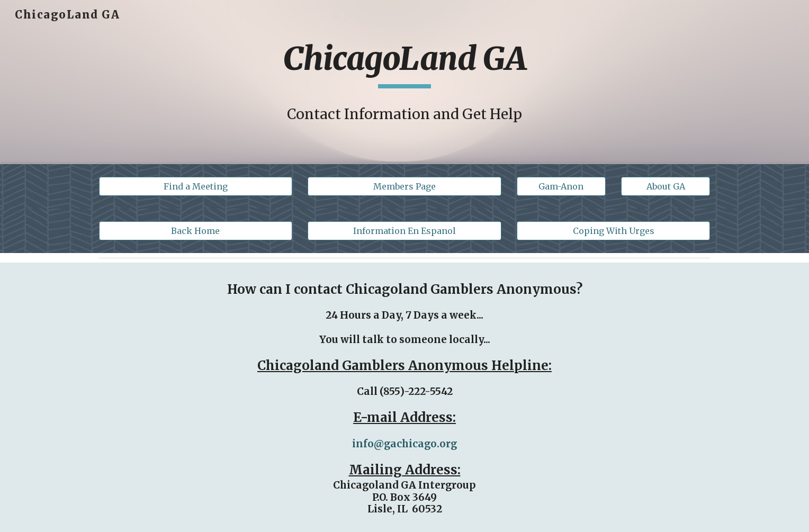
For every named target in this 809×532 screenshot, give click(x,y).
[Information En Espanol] (404, 231)
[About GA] (666, 186)
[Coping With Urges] (613, 231)
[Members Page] (404, 186)
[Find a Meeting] (196, 186)
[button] (561, 186)
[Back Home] (196, 231)
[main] (404, 64)
